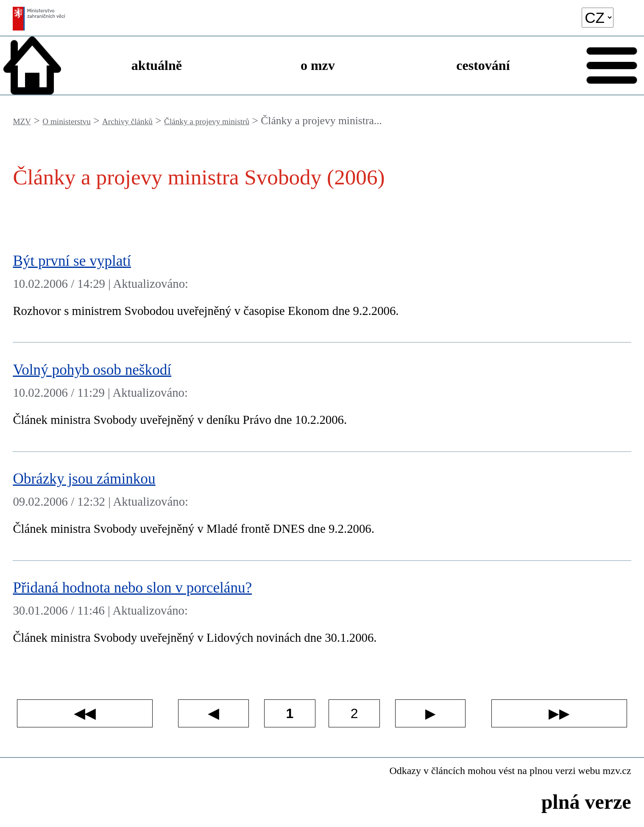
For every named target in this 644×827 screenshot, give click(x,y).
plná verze (586, 802)
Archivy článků (127, 121)
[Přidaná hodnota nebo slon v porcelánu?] (322, 615)
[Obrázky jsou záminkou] (322, 506)
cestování (483, 65)
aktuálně (157, 65)
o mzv (318, 65)
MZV (22, 121)
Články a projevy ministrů (207, 121)
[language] (598, 18)
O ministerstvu (67, 121)
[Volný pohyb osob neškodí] (322, 397)
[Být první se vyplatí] (322, 288)
